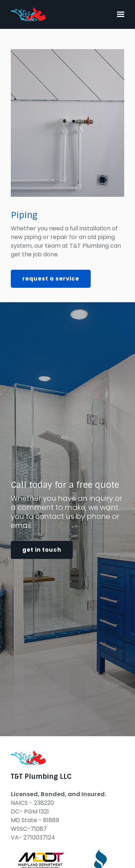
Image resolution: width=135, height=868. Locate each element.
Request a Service (51, 279)
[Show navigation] (119, 14)
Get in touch (42, 550)
